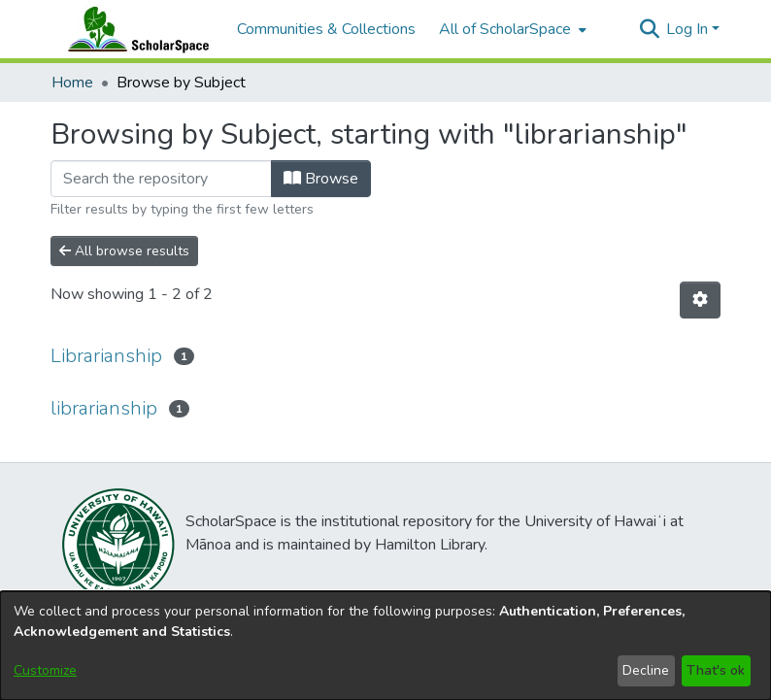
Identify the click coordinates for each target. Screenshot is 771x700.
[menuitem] (511, 29)
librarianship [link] (104, 408)
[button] (649, 29)
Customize (45, 670)
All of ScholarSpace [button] (505, 29)
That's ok (716, 670)
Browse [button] (321, 179)
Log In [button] (689, 29)
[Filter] (161, 179)
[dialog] (385, 646)
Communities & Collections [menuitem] (326, 29)
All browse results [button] (124, 251)
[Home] (134, 29)
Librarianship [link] (106, 356)
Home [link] (72, 83)
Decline (646, 670)
